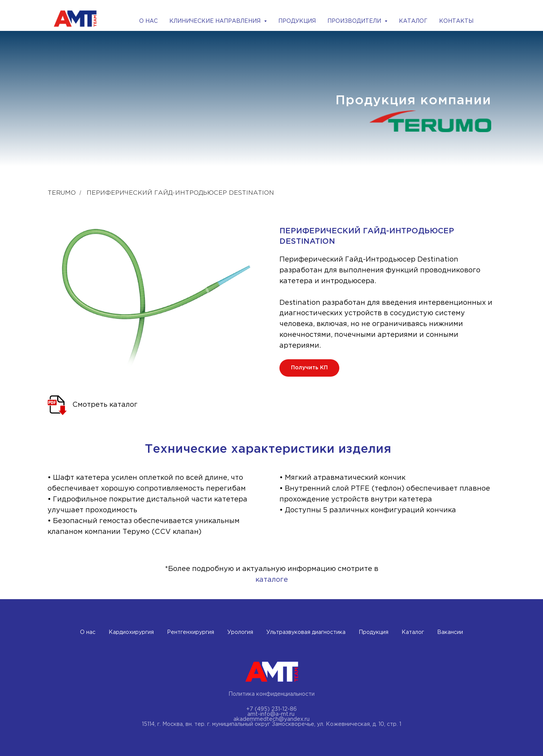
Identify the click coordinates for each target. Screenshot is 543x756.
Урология (240, 632)
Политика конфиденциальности (271, 694)
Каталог (413, 632)
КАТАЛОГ (413, 21)
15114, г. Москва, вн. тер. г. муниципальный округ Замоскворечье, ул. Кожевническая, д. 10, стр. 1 (271, 724)
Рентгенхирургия (191, 632)
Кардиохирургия (131, 632)
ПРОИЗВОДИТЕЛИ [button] (355, 21)
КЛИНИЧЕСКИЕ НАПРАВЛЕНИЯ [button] (216, 21)
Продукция (374, 632)
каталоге (272, 580)
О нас (88, 632)
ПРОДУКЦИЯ (297, 21)
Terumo (62, 193)
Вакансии (450, 632)
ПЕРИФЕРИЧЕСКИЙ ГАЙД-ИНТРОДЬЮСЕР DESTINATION (180, 193)
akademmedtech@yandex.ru (271, 719)
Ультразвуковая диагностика (306, 632)
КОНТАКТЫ (456, 21)
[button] (309, 368)
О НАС (148, 21)
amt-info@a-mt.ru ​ (272, 714)
